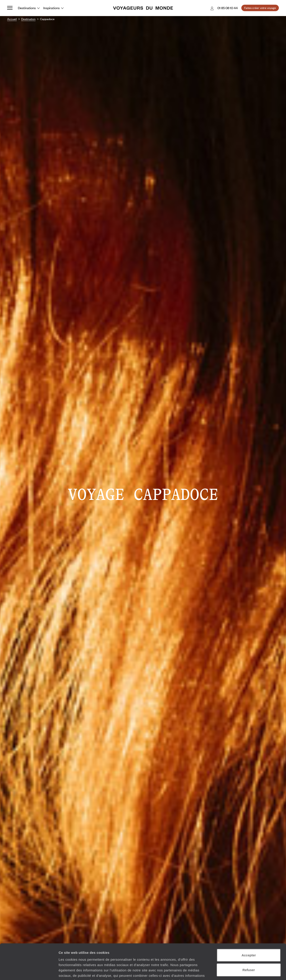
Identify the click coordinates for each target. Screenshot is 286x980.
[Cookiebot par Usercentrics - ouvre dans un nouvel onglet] (29, 971)
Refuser (249, 937)
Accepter (249, 922)
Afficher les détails (246, 971)
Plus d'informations (90, 953)
